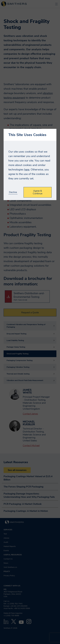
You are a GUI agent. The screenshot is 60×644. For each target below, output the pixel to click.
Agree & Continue (38, 192)
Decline (13, 192)
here (27, 170)
